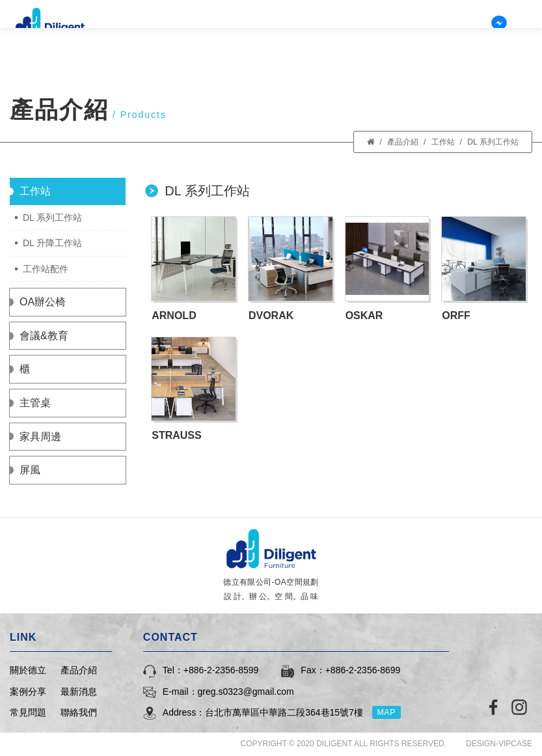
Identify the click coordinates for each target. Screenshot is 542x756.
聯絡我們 (479, 36)
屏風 (30, 470)
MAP (389, 712)
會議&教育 (44, 336)
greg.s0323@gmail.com (246, 692)
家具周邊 (40, 437)
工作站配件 (46, 269)
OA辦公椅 (43, 302)
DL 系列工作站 (491, 142)
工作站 (438, 142)
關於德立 (206, 36)
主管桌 (35, 403)
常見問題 (424, 36)
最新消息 (370, 36)
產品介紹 (260, 36)
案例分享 (315, 36)
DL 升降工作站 (52, 243)
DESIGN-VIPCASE (499, 744)
